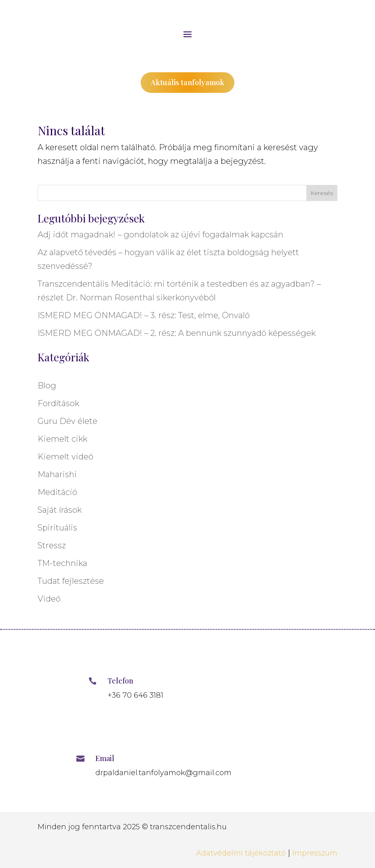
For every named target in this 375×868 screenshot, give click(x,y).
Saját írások (60, 510)
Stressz (52, 545)
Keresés (322, 193)
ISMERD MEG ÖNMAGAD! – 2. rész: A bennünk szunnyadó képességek (177, 333)
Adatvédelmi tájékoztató (241, 853)
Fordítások (58, 403)
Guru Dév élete (67, 421)
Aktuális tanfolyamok (187, 82)
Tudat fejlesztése (71, 581)
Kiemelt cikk (62, 439)
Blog (47, 386)
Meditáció (57, 492)
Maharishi (57, 474)
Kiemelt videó (65, 457)
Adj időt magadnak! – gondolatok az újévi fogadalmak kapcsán (160, 235)
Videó (49, 599)
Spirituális (57, 528)
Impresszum (315, 853)
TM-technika (62, 563)
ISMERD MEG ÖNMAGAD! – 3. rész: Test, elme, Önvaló (144, 315)
